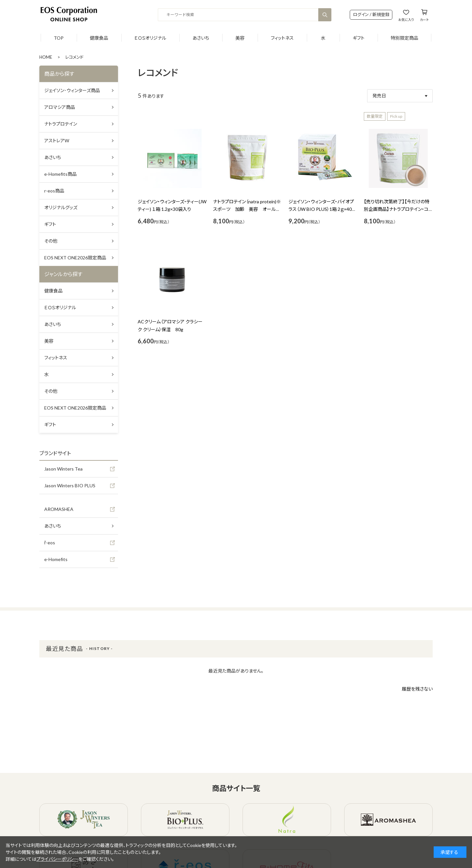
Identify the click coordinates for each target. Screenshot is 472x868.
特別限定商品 (404, 38)
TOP (59, 38)
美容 (240, 38)
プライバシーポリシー (57, 859)
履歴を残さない (417, 689)
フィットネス (282, 38)
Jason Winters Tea (63, 469)
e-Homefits (56, 559)
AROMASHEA (59, 509)
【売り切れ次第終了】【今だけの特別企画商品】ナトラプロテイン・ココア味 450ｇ (398, 209)
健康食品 (99, 38)
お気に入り (406, 20)
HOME (46, 57)
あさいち (201, 38)
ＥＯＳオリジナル (150, 38)
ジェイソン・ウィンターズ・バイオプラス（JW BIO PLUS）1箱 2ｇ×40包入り (322, 209)
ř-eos (50, 543)
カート (424, 20)
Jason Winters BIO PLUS (70, 485)
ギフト (359, 38)
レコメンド (74, 57)
